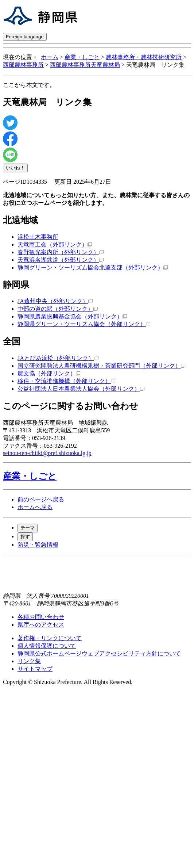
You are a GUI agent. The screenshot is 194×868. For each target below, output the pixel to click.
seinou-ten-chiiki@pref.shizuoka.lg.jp (47, 453)
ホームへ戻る (35, 507)
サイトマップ (35, 669)
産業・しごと (82, 57)
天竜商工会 (55, 244)
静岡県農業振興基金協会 (72, 316)
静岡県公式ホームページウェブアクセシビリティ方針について (99, 653)
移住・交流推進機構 (66, 381)
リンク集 (29, 661)
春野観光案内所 (61, 252)
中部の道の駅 (58, 309)
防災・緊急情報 (38, 545)
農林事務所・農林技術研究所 (144, 57)
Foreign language (25, 37)
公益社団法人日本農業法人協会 (81, 389)
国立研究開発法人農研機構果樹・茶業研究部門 (101, 366)
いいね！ (15, 168)
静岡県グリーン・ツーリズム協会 (84, 324)
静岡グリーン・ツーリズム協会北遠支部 (93, 267)
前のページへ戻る (41, 499)
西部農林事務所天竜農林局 (85, 65)
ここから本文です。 (29, 85)
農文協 (49, 373)
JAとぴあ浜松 (58, 358)
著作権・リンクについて (50, 638)
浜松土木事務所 (38, 237)
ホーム (50, 57)
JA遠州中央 (55, 301)
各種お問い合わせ (41, 617)
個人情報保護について (47, 646)
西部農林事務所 (23, 65)
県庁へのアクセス (41, 625)
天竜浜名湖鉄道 (61, 260)
